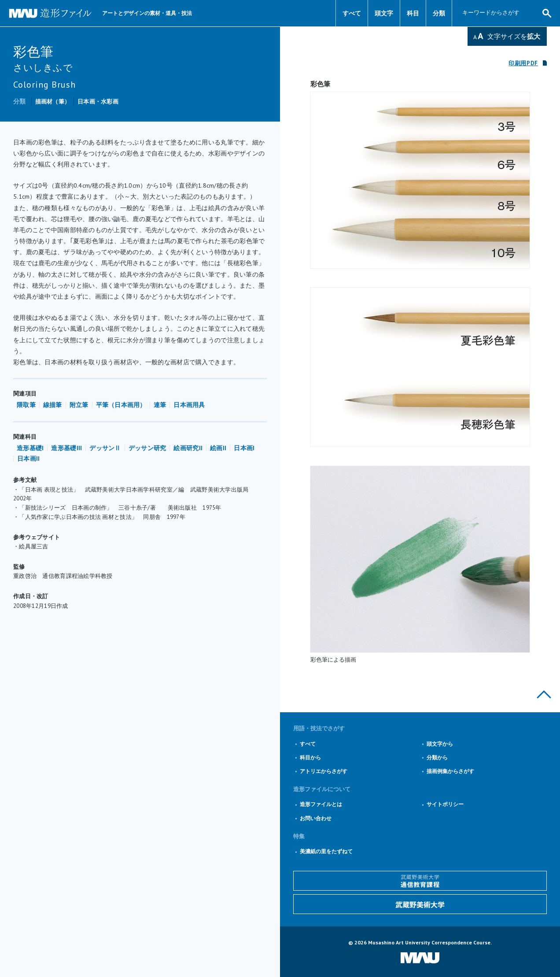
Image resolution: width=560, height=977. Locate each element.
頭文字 (384, 13)
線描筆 (53, 405)
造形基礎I (30, 448)
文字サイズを (514, 36)
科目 (413, 13)
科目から (310, 757)
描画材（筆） (53, 102)
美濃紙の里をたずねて (326, 851)
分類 (439, 13)
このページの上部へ (544, 694)
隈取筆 (26, 405)
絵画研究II (188, 448)
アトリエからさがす (324, 771)
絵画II (218, 448)
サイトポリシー (445, 804)
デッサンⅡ (105, 448)
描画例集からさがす (450, 771)
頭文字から (440, 744)
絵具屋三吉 (33, 546)
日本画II (28, 459)
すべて (352, 13)
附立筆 (79, 405)
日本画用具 (189, 405)
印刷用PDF (523, 63)
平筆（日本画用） (121, 405)
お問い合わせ (316, 818)
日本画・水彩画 (98, 102)
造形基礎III (66, 448)
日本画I (244, 448)
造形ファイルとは (321, 804)
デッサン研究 (147, 448)
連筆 (160, 405)
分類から (437, 757)
